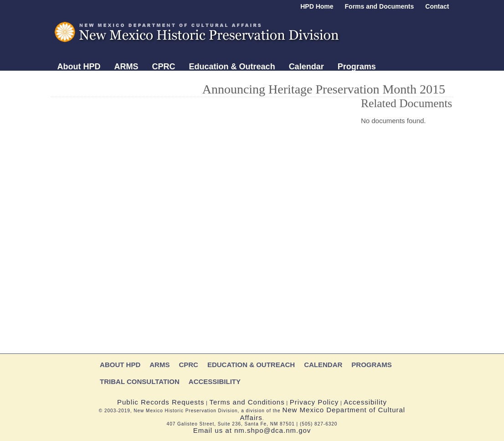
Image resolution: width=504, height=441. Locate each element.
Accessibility (365, 402)
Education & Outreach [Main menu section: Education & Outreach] (232, 67)
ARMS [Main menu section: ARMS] (126, 67)
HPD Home (317, 6)
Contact (437, 6)
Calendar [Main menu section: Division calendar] (306, 67)
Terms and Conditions (247, 402)
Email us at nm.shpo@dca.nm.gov (252, 430)
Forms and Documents (380, 6)
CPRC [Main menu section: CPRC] (164, 67)
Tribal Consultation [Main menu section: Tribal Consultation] (95, 81)
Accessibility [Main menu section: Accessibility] (170, 81)
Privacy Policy (314, 402)
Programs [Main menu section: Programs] (357, 67)
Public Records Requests (161, 402)
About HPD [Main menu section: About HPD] (79, 67)
